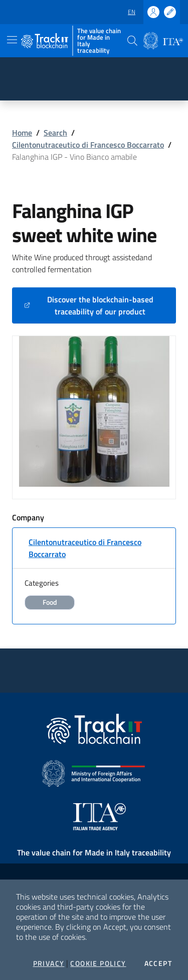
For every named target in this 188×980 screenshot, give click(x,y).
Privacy (49, 963)
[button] (132, 41)
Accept (158, 963)
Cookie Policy (98, 963)
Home (22, 133)
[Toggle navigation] (12, 40)
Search (55, 133)
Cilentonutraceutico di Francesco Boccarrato (88, 145)
